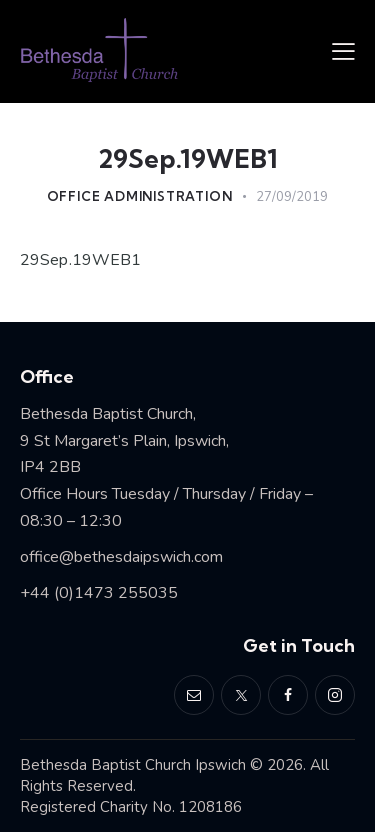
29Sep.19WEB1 (80, 260)
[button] (343, 51)
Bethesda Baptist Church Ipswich (133, 765)
